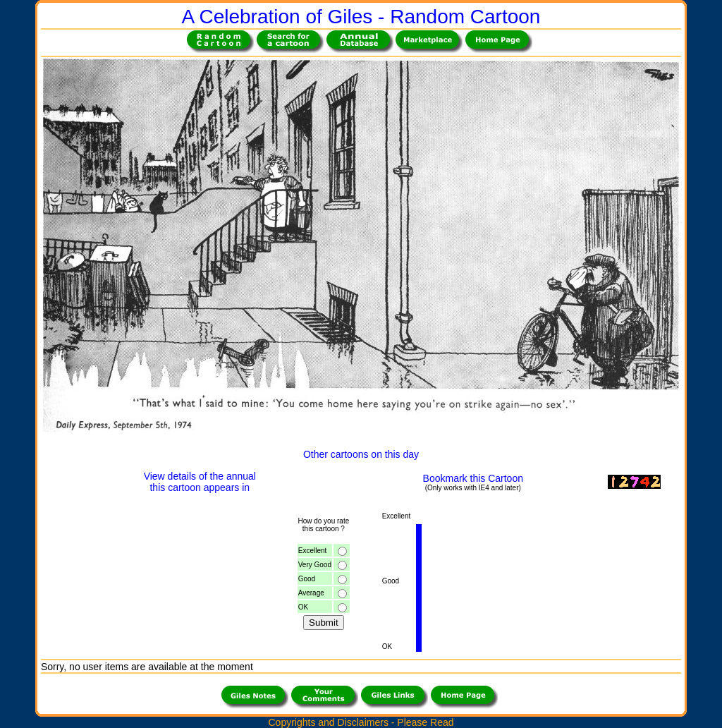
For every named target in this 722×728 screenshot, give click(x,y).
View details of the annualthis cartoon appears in (200, 482)
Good (307, 579)
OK (303, 607)
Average (311, 593)
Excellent (313, 551)
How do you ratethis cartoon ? (323, 525)
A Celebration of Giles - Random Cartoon (361, 17)
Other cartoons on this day (361, 454)
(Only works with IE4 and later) (473, 488)
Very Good (315, 565)
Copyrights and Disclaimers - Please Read (361, 722)
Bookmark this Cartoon (473, 478)
